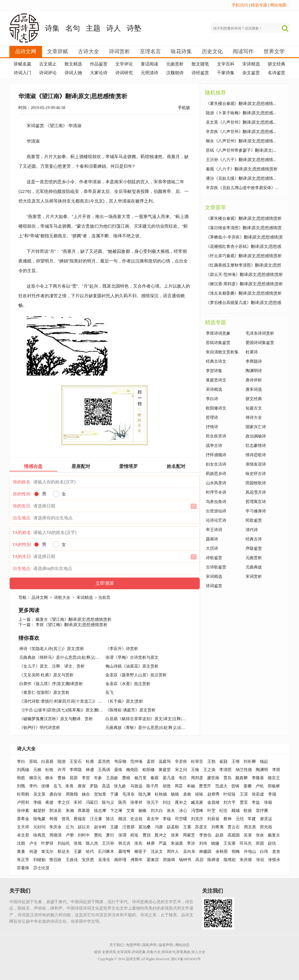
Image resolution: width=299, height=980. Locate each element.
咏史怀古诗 (256, 474)
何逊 (33, 852)
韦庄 (183, 778)
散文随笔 (200, 64)
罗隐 (94, 786)
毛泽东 (128, 794)
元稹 (37, 770)
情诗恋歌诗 (256, 455)
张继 (45, 786)
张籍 (268, 802)
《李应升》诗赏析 (122, 649)
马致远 (136, 786)
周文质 (250, 827)
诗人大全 (26, 749)
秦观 (154, 778)
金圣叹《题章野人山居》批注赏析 (136, 675)
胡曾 (167, 786)
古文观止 (48, 64)
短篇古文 (254, 408)
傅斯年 (137, 860)
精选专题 (259, 5)
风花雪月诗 (256, 492)
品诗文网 (26, 51)
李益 (256, 802)
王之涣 (209, 770)
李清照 (225, 770)
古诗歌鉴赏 (216, 567)
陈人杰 (92, 843)
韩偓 (53, 819)
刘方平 (230, 802)
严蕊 (163, 843)
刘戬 (21, 786)
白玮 (264, 852)
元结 (240, 819)
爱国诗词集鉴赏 (260, 343)
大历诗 (212, 548)
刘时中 (84, 835)
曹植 (126, 778)
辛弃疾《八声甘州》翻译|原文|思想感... (241, 132)
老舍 (276, 852)
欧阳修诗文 (216, 408)
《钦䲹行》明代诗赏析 (40, 728)
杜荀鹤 (23, 794)
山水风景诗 (216, 483)
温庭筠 (165, 762)
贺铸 (235, 786)
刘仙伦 (64, 843)
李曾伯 (205, 835)
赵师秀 (213, 794)
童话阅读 (149, 64)
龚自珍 (55, 794)
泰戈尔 (47, 852)
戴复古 (274, 835)
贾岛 (227, 778)
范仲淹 (136, 762)
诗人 (114, 28)
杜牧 (49, 770)
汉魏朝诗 (175, 73)
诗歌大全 (62, 598)
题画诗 (212, 539)
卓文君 (23, 835)
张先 (138, 843)
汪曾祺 (128, 827)
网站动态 (182, 945)
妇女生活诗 (216, 464)
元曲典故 (254, 567)
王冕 (187, 827)
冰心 (183, 811)
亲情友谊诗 (256, 464)
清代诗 (252, 530)
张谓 (122, 835)
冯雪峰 (197, 811)
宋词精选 (85, 598)
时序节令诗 (216, 492)
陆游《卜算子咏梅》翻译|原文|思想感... (241, 113)
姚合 (86, 794)
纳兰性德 (244, 770)
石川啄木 (106, 852)
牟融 (191, 786)
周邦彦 (197, 778)
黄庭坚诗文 (216, 380)
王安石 (76, 762)
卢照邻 (23, 802)
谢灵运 (266, 819)
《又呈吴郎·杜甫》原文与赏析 (46, 675)
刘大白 (157, 811)
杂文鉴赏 (251, 73)
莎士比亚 (41, 868)
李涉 (191, 843)
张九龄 (120, 786)
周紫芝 (189, 835)
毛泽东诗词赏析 (260, 333)
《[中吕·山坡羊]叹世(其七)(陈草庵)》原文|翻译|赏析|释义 (70, 710)
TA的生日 (22, 556)
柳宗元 (35, 778)
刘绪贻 (39, 860)
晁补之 (181, 802)
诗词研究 (124, 73)
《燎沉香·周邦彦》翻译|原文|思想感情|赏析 (244, 284)
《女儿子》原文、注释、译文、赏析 (52, 666)
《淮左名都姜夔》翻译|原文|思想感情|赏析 (244, 293)
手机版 (184, 108)
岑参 (98, 778)
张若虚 (258, 794)
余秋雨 (222, 852)
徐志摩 (100, 811)
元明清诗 (149, 73)
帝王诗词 (214, 530)
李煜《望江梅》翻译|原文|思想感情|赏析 (72, 625)
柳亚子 (140, 852)
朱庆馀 (246, 860)
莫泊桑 (145, 827)
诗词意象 (139, 952)
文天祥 (23, 827)
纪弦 (223, 811)
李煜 (276, 770)
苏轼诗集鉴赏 (218, 343)
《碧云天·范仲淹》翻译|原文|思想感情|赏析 (244, 275)
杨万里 (140, 778)
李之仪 (64, 802)
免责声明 (133, 945)
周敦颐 (72, 794)
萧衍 (110, 835)
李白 (21, 762)
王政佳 (72, 860)
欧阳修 (149, 770)
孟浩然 (104, 762)
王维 (236, 762)
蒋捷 (49, 802)
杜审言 (197, 762)
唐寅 (82, 786)
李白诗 (212, 399)
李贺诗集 (214, 371)
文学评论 (124, 64)
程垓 (134, 835)
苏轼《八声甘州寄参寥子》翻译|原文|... (241, 150)
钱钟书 (185, 860)
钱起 (264, 762)
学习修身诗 (256, 511)
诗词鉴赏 (214, 586)
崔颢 (223, 762)
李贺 (86, 778)
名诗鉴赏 (277, 73)
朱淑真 (177, 843)
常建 (252, 819)
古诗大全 (88, 51)
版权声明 (166, 945)
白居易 (47, 762)
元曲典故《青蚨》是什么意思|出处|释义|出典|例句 (150, 728)
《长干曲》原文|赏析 (124, 701)
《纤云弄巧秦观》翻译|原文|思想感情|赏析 (244, 256)
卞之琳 (116, 811)
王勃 (211, 762)
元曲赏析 (175, 64)
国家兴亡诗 (256, 427)
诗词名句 (168, 952)
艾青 (131, 811)
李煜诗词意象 (218, 333)
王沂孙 (108, 843)
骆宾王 (274, 778)
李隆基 (258, 778)
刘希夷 (218, 827)
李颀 (272, 794)
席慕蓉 (84, 811)
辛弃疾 (181, 762)
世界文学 (274, 51)
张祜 (260, 860)
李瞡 (37, 802)
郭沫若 (55, 811)
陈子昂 (152, 786)
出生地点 (22, 518)
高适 (106, 786)
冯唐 (159, 827)
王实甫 (230, 843)
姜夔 (248, 786)
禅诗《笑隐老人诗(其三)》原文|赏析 (52, 649)
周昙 (179, 786)
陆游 (62, 762)
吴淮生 (104, 860)
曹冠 (147, 835)
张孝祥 (136, 802)
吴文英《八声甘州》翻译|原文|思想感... (241, 122)
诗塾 (134, 28)
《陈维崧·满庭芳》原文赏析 (131, 710)
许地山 (250, 852)
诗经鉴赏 (200, 73)
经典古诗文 (216, 361)
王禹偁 (104, 770)
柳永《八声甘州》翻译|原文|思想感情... (241, 141)
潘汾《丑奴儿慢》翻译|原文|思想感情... (241, 178)
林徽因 (205, 852)
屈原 (74, 778)
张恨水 (274, 860)
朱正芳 (23, 860)
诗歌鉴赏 (214, 558)
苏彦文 (201, 827)
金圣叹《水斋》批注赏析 (128, 684)
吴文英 (39, 794)
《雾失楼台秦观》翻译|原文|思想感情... (241, 104)
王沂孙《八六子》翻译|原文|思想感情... (241, 160)
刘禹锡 (23, 770)
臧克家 (197, 802)
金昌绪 (213, 802)
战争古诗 (214, 446)
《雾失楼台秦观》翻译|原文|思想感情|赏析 (244, 218)
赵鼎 (219, 835)
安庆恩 (88, 860)
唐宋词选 (254, 389)
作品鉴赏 (99, 64)
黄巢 (21, 852)
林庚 (151, 843)
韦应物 (120, 762)
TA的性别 (22, 545)
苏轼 (33, 762)
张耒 (175, 835)
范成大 (221, 786)
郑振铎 (169, 860)
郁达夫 (64, 852)
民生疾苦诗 (216, 436)
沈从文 (157, 852)
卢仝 (33, 843)
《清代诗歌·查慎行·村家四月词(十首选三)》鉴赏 (62, 701)
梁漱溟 (153, 860)
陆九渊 (145, 794)
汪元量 (96, 819)
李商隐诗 (254, 361)
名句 (73, 28)
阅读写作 (243, 51)
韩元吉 (124, 843)
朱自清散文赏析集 (222, 352)
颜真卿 (241, 778)
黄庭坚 (165, 770)
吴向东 (189, 852)
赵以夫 (84, 827)
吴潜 (248, 835)
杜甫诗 (252, 352)
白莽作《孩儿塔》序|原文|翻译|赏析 (51, 684)
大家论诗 (99, 73)
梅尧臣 (132, 770)
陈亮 (122, 802)
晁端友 (80, 819)
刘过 (167, 802)
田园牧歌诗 (256, 483)
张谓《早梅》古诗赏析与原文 (132, 657)
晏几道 (169, 778)
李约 (33, 786)
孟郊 (151, 762)
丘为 (70, 827)
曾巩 (66, 819)
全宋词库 (124, 952)
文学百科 (226, 64)
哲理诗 (212, 418)
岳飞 (109, 693)
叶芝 (211, 811)
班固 (260, 843)
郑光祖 (266, 827)
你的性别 (22, 494)
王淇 (244, 794)
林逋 (90, 770)
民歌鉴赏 (254, 520)
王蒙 (78, 852)
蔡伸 (227, 819)
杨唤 (142, 811)
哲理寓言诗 (256, 502)
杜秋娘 (161, 794)
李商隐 (76, 770)
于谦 (114, 794)
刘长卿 (250, 762)
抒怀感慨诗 (216, 455)
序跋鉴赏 (254, 548)
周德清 (55, 835)
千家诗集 (226, 73)
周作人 (173, 852)
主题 (93, 28)
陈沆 (110, 819)
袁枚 (187, 794)
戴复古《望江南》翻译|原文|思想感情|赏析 (74, 619)
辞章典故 (183, 952)
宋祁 (78, 802)
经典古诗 (254, 539)
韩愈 (21, 778)
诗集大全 (154, 952)
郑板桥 (274, 786)
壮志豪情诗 (256, 446)
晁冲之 (161, 835)
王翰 (195, 770)
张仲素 (23, 811)
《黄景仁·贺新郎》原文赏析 (44, 693)
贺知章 (100, 794)
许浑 (62, 770)
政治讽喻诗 (256, 436)
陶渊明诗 (254, 371)
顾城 (236, 811)
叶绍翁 (230, 794)
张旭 (78, 843)
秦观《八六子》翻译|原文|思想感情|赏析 (242, 169)
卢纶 (260, 786)
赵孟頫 (173, 827)
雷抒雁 (262, 811)
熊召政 (55, 860)
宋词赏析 (254, 577)
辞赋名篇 (22, 64)
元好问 (39, 827)
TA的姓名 (22, 533)
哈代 (90, 852)
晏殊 (118, 770)
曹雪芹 (205, 786)
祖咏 (199, 794)
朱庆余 (55, 827)
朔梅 (236, 852)
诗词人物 (73, 73)
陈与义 (108, 802)
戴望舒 (39, 811)
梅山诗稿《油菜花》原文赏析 (132, 666)
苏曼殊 (23, 868)
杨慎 (175, 794)
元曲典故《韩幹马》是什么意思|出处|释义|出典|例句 (66, 657)
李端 (167, 819)
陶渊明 (262, 770)
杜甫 (90, 762)
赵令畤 (100, 827)
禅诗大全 (254, 418)
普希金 (23, 819)
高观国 (234, 835)
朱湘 (70, 811)
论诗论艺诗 (216, 520)
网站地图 (278, 5)
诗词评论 (48, 73)
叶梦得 (47, 843)
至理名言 (150, 51)
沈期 (21, 843)
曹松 (98, 835)
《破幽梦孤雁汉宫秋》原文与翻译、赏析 (56, 719)
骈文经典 (277, 64)
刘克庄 (197, 819)
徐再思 (39, 835)
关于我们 (117, 945)
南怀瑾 (120, 860)
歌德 (248, 811)
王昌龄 (112, 778)
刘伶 (203, 843)
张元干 (153, 802)
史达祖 (136, 819)
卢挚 (70, 835)
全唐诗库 (109, 952)
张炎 (260, 835)
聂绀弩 (124, 852)
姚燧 (215, 843)
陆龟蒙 (39, 819)
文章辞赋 (58, 51)
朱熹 (69, 786)
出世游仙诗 (216, 511)
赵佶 (272, 843)
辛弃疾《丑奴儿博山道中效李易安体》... (242, 188)
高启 (199, 860)
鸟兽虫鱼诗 (216, 502)
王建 (114, 827)
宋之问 (181, 770)
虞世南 (213, 778)
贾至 (244, 802)
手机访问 (240, 5)
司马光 (246, 843)
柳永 (49, 778)
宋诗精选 (251, 64)
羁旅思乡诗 (216, 474)
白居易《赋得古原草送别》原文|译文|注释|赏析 (147, 719)
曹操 (62, 778)
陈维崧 (230, 860)
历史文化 (212, 51)
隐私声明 (149, 945)
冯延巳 (92, 802)
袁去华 (153, 819)
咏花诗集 (181, 51)
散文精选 (73, 64)
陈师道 (213, 860)
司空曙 (181, 819)
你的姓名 (22, 482)
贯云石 (234, 827)
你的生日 (22, 506)
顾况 (122, 819)
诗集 (52, 28)
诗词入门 (22, 73)
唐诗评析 (254, 380)
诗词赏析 (119, 51)
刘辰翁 (213, 819)
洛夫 (171, 811)
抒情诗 (212, 427)
